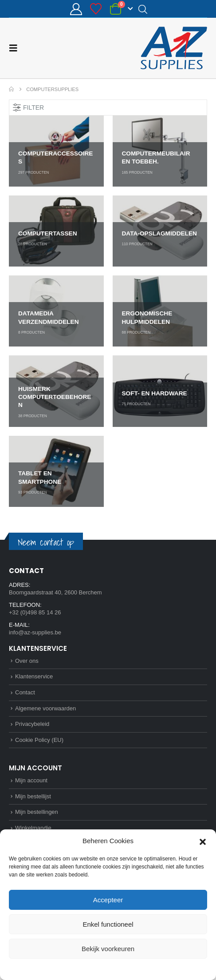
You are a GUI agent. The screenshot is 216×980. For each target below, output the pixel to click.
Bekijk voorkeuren (108, 949)
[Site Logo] (174, 48)
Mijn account (31, 780)
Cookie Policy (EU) (39, 740)
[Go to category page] (56, 151)
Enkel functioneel (108, 924)
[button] (203, 841)
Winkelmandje (33, 828)
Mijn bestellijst (33, 796)
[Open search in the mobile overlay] (143, 9)
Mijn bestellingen (37, 812)
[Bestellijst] (96, 9)
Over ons (27, 661)
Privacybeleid (124, 968)
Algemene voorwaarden (45, 708)
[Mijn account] (76, 9)
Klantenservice (34, 676)
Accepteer (108, 900)
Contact (25, 692)
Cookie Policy (88, 968)
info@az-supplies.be (35, 632)
